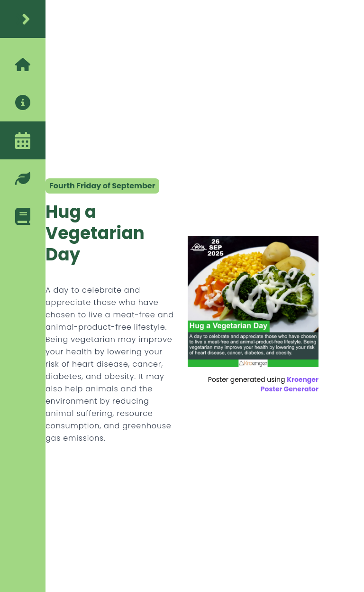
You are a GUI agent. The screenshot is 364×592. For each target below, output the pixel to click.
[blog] (23, 216)
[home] (23, 19)
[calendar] (23, 140)
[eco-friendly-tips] (23, 178)
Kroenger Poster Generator (290, 384)
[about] (23, 102)
